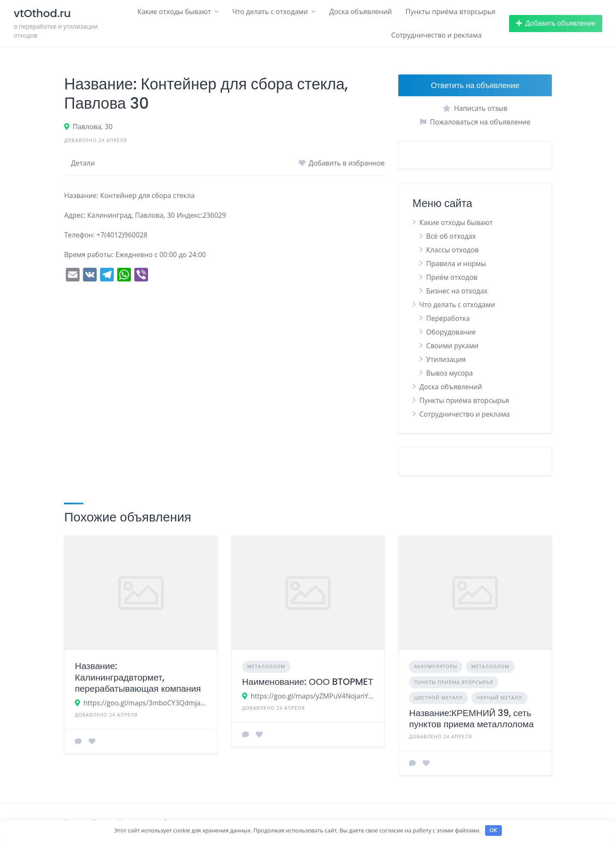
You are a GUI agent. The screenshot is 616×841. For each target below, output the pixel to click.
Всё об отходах (451, 236)
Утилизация (446, 359)
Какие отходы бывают (174, 12)
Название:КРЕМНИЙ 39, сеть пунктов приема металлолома (471, 718)
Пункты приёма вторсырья (450, 12)
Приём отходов (452, 277)
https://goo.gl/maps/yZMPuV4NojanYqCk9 (312, 696)
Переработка (448, 318)
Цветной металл (438, 697)
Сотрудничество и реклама (436, 35)
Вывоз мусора (449, 373)
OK (493, 830)
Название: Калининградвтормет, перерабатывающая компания (138, 677)
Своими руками (452, 346)
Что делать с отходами (270, 12)
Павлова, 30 (93, 127)
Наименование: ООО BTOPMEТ (308, 682)
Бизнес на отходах (457, 291)
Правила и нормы (456, 264)
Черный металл (499, 697)
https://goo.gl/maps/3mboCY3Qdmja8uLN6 (145, 703)
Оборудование (451, 332)
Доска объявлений (361, 12)
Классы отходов (452, 250)
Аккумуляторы (436, 666)
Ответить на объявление (475, 85)
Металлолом (266, 666)
